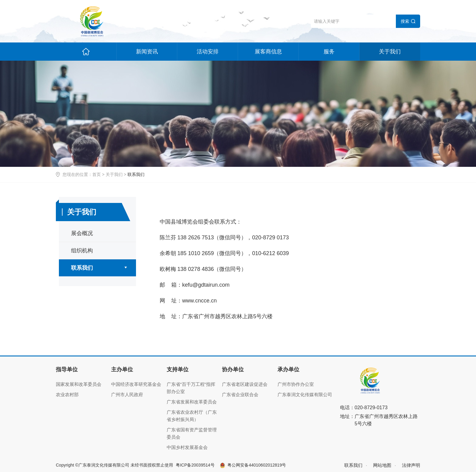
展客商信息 (268, 52)
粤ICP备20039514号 (195, 465)
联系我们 (82, 268)
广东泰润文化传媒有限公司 (305, 394)
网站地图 (382, 465)
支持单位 (178, 369)
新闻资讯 (147, 52)
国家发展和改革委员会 (79, 384)
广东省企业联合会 (240, 394)
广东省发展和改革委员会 (192, 402)
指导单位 (67, 369)
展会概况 (82, 233)
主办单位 (122, 369)
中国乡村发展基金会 (187, 447)
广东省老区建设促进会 (245, 384)
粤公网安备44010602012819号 (257, 465)
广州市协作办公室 (296, 384)
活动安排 (208, 52)
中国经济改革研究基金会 (136, 384)
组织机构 (82, 251)
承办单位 (288, 369)
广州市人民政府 (127, 394)
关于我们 (390, 52)
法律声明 (411, 465)
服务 (329, 52)
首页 (97, 174)
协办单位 (233, 369)
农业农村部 (67, 394)
